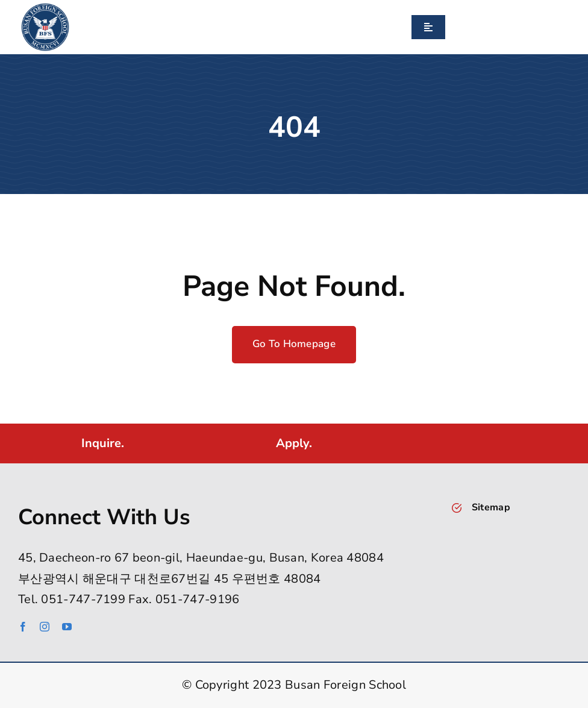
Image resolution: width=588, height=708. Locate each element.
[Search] (450, 27)
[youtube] (67, 627)
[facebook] (23, 627)
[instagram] (45, 627)
